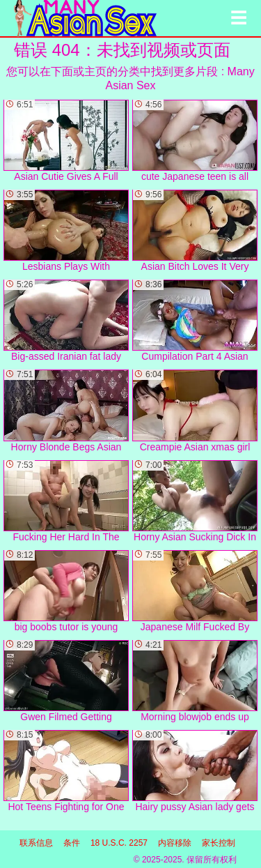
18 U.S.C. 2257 (119, 843)
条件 (72, 843)
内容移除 (175, 843)
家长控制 (219, 843)
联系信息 (36, 843)
